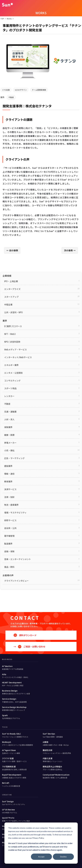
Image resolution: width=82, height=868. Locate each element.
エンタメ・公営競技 (13, 373)
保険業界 (8, 427)
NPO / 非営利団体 (12, 342)
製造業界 (8, 544)
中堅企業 (8, 305)
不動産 (11, 97)
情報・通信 (9, 474)
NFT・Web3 (10, 334)
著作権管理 (9, 536)
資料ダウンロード (28, 635)
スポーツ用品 (10, 388)
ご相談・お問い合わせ (32, 647)
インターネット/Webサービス (18, 357)
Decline (63, 857)
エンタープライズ (12, 289)
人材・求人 (9, 419)
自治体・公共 (10, 528)
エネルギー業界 (11, 365)
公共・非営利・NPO (14, 312)
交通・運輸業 (10, 412)
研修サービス (10, 520)
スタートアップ (11, 297)
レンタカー (9, 396)
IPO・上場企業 (11, 281)
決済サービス (10, 489)
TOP (2, 19)
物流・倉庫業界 (11, 505)
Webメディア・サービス (15, 349)
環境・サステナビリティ (15, 513)
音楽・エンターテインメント (18, 559)
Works (9, 19)
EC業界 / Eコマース (13, 326)
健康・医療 (9, 435)
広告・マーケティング (14, 458)
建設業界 (8, 466)
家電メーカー (10, 443)
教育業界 (8, 481)
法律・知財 (9, 497)
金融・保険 (9, 551)
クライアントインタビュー (16, 581)
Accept (41, 857)
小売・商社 (9, 450)
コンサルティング (12, 381)
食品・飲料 (9, 567)
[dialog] (41, 843)
